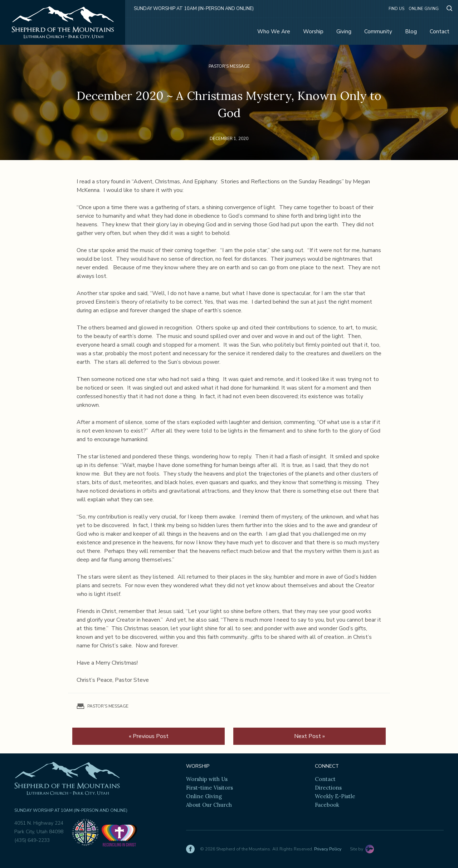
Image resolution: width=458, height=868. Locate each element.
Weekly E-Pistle (335, 796)
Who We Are (274, 32)
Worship (313, 32)
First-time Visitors (209, 788)
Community (378, 32)
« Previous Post (149, 736)
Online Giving (424, 9)
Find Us (396, 9)
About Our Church (209, 805)
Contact (440, 32)
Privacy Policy (328, 849)
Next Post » (310, 736)
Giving (344, 32)
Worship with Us (207, 779)
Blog (411, 32)
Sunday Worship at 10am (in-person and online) (194, 9)
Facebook (327, 805)
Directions (328, 788)
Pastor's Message (229, 66)
